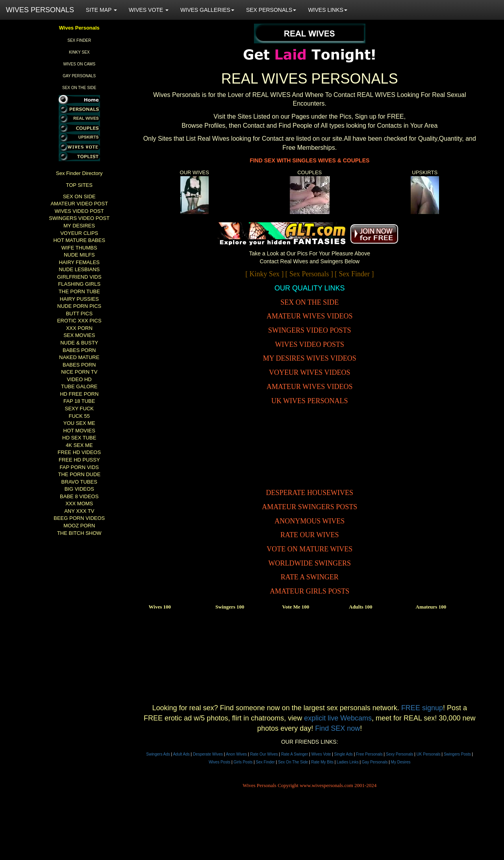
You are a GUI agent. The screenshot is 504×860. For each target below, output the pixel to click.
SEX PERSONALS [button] (271, 10)
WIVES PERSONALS (40, 10)
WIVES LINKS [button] (327, 10)
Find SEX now (337, 728)
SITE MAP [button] (101, 10)
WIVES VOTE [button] (149, 10)
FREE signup (422, 708)
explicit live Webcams (338, 718)
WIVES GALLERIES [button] (207, 10)
